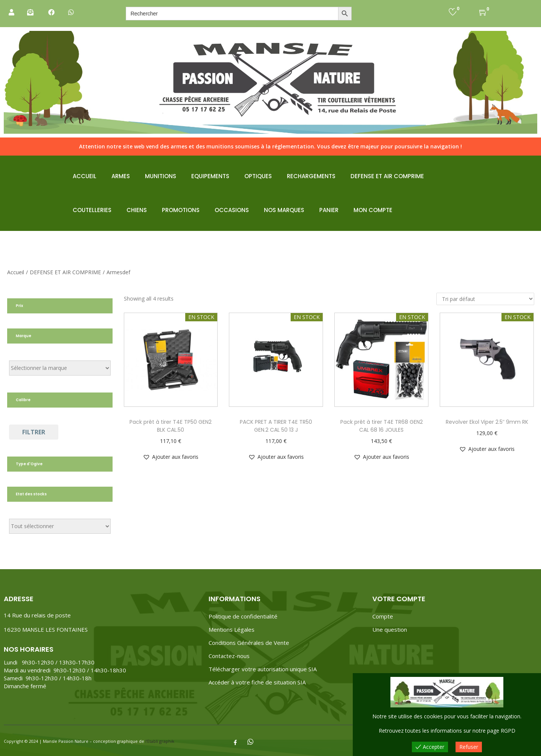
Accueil (16, 272)
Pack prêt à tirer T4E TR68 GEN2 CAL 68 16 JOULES (382, 426)
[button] (171, 457)
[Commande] (485, 299)
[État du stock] (60, 526)
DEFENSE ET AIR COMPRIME (65, 272)
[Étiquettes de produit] (60, 368)
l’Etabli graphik (160, 741)
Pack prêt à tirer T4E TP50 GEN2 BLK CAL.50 (171, 426)
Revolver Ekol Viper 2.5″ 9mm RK (487, 422)
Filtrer (34, 432)
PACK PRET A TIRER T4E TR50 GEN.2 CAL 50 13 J (276, 426)
